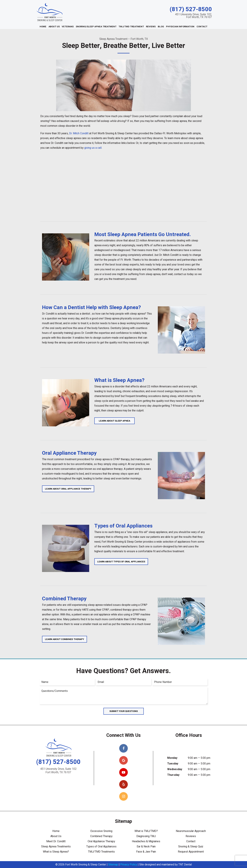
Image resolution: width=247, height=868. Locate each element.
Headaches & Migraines (146, 841)
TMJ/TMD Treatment (131, 27)
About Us (54, 27)
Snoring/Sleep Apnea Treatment (96, 27)
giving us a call (93, 148)
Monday (172, 758)
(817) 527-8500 (191, 9)
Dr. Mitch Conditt (79, 133)
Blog (161, 27)
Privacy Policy (129, 865)
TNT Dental (185, 865)
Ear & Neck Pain (146, 847)
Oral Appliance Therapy (101, 841)
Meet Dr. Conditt (56, 841)
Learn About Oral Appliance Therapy (68, 489)
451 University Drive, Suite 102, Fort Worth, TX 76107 (193, 16)
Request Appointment (191, 852)
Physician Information (180, 27)
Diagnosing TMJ (146, 836)
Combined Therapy (101, 836)
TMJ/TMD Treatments (101, 852)
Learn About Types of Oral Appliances (121, 562)
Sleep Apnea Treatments (56, 847)
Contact (202, 27)
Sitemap (113, 865)
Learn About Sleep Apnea (114, 421)
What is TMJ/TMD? (146, 831)
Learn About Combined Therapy (64, 639)
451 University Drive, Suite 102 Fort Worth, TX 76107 (58, 771)
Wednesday (175, 769)
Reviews (151, 27)
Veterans (68, 27)
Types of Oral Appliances (101, 847)
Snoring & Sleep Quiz (191, 847)
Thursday (173, 775)
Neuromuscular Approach (191, 831)
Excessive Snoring (101, 831)
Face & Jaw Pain (146, 852)
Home (43, 27)
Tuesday (173, 764)
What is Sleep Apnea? (56, 852)
